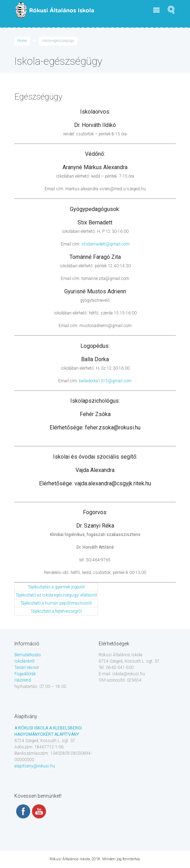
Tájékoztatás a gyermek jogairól (56, 587)
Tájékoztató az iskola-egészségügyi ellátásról (56, 595)
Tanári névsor (27, 668)
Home (22, 41)
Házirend (23, 680)
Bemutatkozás (28, 655)
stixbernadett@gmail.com (106, 244)
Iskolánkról (24, 661)
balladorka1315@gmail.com (105, 381)
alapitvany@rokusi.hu (35, 766)
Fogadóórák (25, 674)
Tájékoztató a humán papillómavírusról (56, 603)
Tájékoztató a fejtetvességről (56, 611)
